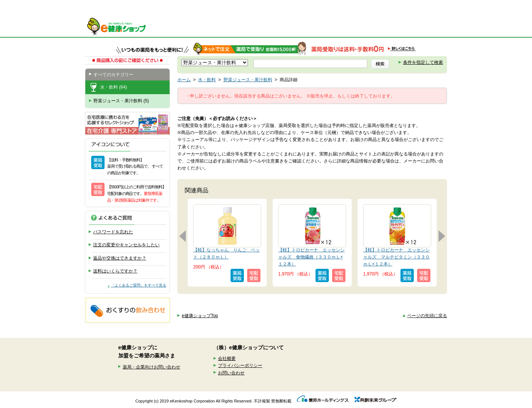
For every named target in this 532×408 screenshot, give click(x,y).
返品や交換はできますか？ (120, 258)
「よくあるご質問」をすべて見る (139, 285)
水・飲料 (207, 80)
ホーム (184, 80)
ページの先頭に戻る (427, 316)
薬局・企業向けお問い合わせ (151, 367)
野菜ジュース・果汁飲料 (248, 80)
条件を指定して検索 (423, 62)
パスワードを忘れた (113, 232)
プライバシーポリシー (240, 366)
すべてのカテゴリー (113, 75)
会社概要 (227, 359)
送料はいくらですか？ (115, 271)
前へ (183, 236)
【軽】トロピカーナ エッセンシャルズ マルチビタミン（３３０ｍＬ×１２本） (396, 257)
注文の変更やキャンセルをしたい (126, 245)
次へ (442, 236)
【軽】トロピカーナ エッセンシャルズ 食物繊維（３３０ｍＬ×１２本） (311, 257)
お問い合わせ (231, 373)
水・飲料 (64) (114, 87)
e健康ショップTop (200, 316)
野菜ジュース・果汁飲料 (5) (121, 101)
